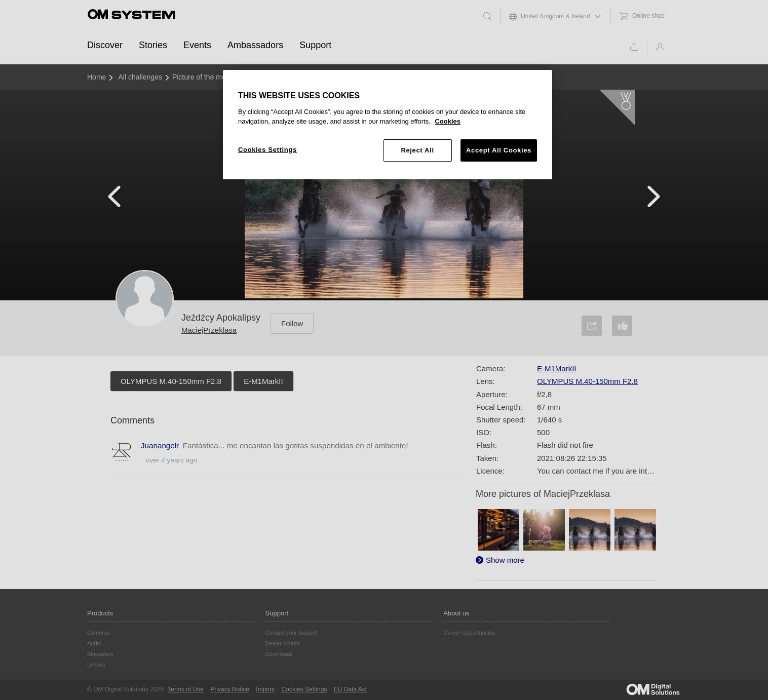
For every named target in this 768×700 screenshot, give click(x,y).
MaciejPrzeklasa (209, 330)
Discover (105, 45)
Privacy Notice (230, 689)
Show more (505, 560)
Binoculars (100, 654)
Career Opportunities (469, 633)
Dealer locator (283, 643)
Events (197, 45)
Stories (153, 45)
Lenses (96, 665)
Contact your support (291, 633)
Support (315, 45)
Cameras (99, 633)
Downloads (279, 654)
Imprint (265, 689)
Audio (94, 643)
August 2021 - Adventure (287, 77)
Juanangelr (160, 445)
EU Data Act (350, 689)
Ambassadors (255, 45)
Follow (292, 323)
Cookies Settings (304, 689)
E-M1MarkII (263, 381)
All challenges (140, 77)
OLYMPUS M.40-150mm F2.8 (171, 381)
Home (97, 77)
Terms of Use (186, 689)
